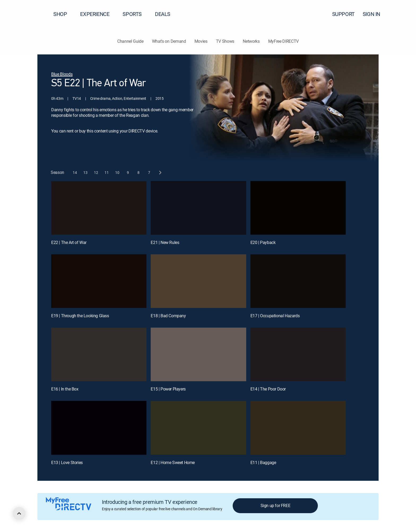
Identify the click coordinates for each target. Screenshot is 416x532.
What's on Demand (169, 41)
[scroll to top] (19, 513)
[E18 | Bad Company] (198, 281)
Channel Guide (130, 41)
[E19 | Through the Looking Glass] (99, 281)
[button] (402, 14)
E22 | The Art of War (69, 242)
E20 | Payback (263, 242)
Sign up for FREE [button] (276, 505)
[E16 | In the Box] (99, 354)
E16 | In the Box (65, 389)
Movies (201, 41)
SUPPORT (343, 14)
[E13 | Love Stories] (99, 428)
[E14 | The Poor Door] (298, 354)
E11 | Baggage (263, 462)
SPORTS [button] (135, 14)
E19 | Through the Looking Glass (80, 316)
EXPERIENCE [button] (98, 14)
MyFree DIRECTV (284, 41)
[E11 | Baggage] (298, 428)
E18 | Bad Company (168, 316)
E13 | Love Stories (67, 462)
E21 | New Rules (165, 242)
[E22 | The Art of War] (99, 208)
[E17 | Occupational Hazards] (298, 281)
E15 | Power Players (168, 389)
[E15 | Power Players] (198, 354)
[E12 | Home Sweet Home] (198, 428)
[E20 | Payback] (298, 208)
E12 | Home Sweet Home (173, 462)
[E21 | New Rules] (198, 208)
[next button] (160, 172)
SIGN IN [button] (375, 14)
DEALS (163, 14)
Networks (251, 41)
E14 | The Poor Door (268, 389)
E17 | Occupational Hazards (275, 316)
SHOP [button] (63, 14)
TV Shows (225, 41)
